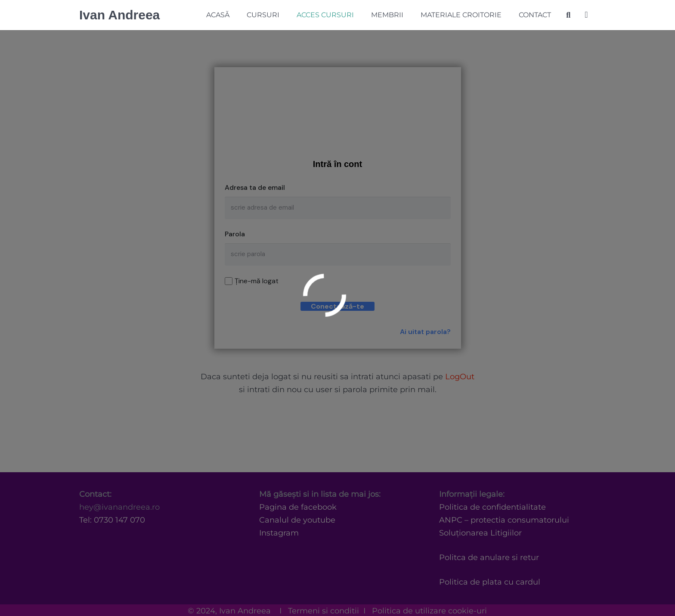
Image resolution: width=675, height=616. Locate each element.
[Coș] (586, 15)
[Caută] (568, 15)
